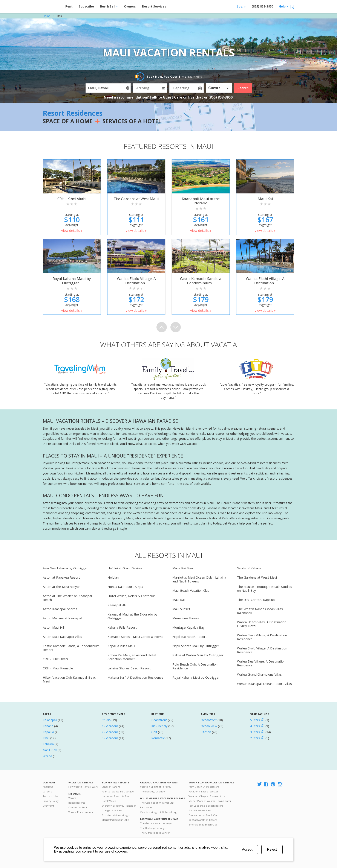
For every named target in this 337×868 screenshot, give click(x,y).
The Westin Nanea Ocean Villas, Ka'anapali (260, 611)
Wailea (47, 756)
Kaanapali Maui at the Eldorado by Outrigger (133, 616)
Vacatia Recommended (82, 812)
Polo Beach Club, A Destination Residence (195, 666)
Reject (272, 849)
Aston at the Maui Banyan (62, 587)
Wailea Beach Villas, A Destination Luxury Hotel (262, 624)
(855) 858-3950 (263, 6)
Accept (247, 849)
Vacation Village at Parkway (156, 787)
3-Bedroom (110, 738)
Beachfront (159, 720)
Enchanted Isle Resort (201, 810)
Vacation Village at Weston (204, 791)
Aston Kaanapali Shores (60, 609)
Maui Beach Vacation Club (191, 590)
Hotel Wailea (109, 801)
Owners (130, 6)
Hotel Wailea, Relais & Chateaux (131, 596)
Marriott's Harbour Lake (115, 820)
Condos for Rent (78, 807)
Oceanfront (209, 720)
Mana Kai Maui (183, 568)
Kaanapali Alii (117, 605)
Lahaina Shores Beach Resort (129, 668)
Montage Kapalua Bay (188, 627)
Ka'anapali (50, 720)
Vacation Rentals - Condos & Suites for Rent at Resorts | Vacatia (51, 5)
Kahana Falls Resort (122, 627)
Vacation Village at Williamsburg (158, 812)
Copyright (48, 806)
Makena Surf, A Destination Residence (135, 677)
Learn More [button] (195, 77)
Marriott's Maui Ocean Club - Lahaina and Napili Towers (199, 579)
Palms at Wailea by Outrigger (118, 791)
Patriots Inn (147, 807)
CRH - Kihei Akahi (55, 659)
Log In (242, 6)
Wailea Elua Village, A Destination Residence (261, 663)
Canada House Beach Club (203, 815)
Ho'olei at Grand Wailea (125, 568)
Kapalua (48, 732)
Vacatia (72, 798)
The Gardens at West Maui (257, 577)
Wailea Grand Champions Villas (259, 674)
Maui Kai (178, 600)
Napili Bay (50, 750)
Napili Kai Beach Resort (190, 637)
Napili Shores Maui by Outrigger (196, 646)
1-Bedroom (110, 726)
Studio (106, 720)
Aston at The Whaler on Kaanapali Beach (68, 598)
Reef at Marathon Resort (203, 820)
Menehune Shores (186, 618)
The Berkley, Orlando (152, 791)
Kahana (48, 726)
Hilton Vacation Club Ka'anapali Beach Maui (70, 679)
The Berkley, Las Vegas (153, 828)
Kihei (46, 738)
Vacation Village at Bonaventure (207, 796)
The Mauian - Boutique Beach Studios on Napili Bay (265, 588)
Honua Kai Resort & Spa (125, 587)
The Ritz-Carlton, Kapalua (256, 600)
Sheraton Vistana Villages (116, 815)
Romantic (158, 738)
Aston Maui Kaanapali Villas (62, 637)
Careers (47, 791)
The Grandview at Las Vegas (156, 823)
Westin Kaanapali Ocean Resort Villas (264, 684)
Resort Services (154, 6)
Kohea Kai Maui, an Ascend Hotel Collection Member (132, 657)
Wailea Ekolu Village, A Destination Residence (262, 650)
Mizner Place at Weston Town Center (210, 801)
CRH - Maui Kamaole (58, 668)
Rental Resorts (77, 803)
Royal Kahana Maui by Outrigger (196, 677)
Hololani (113, 577)
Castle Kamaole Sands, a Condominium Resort (71, 648)
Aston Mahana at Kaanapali (63, 618)
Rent (69, 6)
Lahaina (48, 744)
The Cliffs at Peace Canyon (155, 833)
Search (243, 88)
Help (283, 6)
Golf (154, 732)
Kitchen (206, 732)
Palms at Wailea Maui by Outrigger (198, 655)
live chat (196, 97)
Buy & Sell (109, 6)
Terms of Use (51, 796)
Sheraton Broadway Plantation (119, 806)
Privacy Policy (51, 801)
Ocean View (209, 726)
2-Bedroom (110, 732)
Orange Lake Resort (113, 810)
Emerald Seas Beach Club (203, 825)
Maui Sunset (181, 609)
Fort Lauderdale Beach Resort (206, 806)
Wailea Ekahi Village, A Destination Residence (262, 637)
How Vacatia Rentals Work (83, 787)
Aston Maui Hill (54, 627)
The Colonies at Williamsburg (157, 803)
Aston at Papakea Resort (61, 577)
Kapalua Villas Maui (121, 646)
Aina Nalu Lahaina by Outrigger (65, 568)
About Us (48, 787)
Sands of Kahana (249, 568)
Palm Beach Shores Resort (204, 787)
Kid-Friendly (159, 726)
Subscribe (86, 6)
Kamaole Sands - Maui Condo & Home (136, 637)
